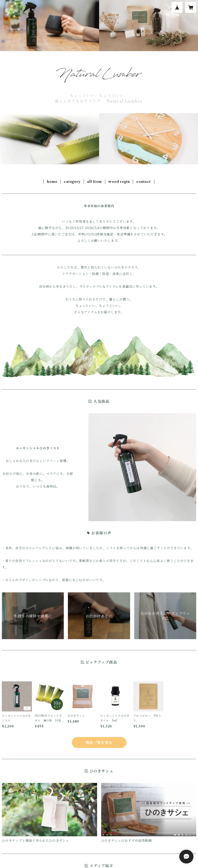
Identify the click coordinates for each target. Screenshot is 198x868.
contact (144, 182)
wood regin (119, 182)
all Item (94, 182)
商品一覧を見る (99, 743)
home (52, 182)
